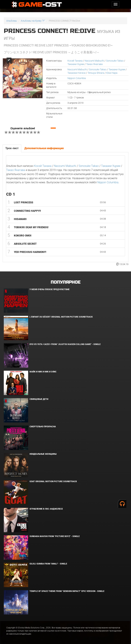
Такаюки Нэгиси (76, 73)
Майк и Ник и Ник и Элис (43, 372)
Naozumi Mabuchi (94, 61)
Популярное (65, 282)
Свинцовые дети (39, 399)
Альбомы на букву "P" (33, 21)
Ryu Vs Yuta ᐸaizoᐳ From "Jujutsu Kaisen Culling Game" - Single (65, 344)
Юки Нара (112, 73)
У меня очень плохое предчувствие (50, 289)
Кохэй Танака (75, 61)
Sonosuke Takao (115, 61)
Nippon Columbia (77, 78)
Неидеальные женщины (43, 454)
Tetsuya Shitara (96, 73)
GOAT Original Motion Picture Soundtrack (53, 481)
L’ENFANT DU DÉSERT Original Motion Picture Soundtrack (61, 317)
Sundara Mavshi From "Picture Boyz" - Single (55, 536)
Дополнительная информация (44, 148)
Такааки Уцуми (76, 64)
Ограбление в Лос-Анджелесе (46, 509)
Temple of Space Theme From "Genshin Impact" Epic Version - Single (67, 591)
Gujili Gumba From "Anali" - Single (48, 564)
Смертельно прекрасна (43, 427)
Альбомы (12, 21)
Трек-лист (12, 148)
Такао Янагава (94, 64)
